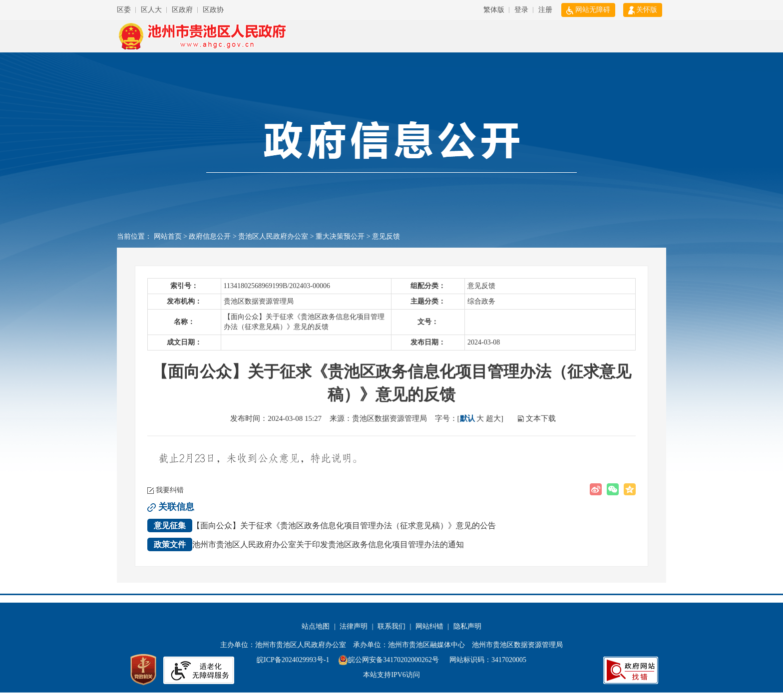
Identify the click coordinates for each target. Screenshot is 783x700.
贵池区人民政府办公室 (273, 236)
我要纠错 (170, 490)
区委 (124, 10)
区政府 (182, 10)
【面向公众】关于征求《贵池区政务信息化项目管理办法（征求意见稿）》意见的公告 (322, 525)
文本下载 (541, 418)
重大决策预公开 (340, 236)
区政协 (213, 10)
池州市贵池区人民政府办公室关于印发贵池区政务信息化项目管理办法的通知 (306, 544)
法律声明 (354, 626)
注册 (545, 10)
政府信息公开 (210, 236)
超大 (493, 418)
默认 (467, 418)
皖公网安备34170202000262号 (390, 660)
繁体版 (494, 10)
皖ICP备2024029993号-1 (293, 660)
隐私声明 (467, 626)
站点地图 (316, 626)
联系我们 (391, 626)
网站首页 (168, 236)
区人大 (151, 10)
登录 (521, 10)
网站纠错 (429, 626)
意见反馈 (386, 236)
